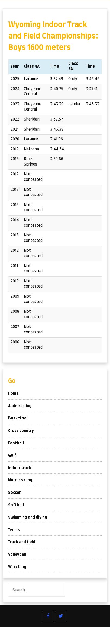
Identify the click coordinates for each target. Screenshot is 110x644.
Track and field (22, 542)
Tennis (14, 530)
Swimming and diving (28, 517)
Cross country (21, 431)
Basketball (18, 418)
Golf (12, 456)
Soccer (14, 493)
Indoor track (20, 468)
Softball (16, 505)
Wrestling (17, 567)
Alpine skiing (20, 406)
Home (13, 394)
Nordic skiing (20, 480)
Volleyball (17, 555)
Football (16, 443)
